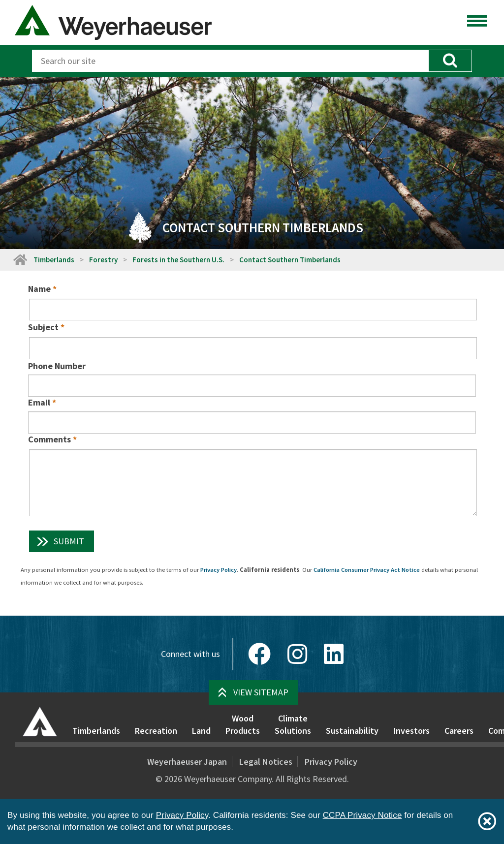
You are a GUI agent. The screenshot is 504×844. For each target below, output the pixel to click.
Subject (43, 327)
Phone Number (57, 366)
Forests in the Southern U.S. (178, 260)
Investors (411, 731)
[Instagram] (297, 654)
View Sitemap (261, 692)
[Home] (20, 260)
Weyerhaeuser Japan (187, 762)
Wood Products (243, 725)
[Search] (230, 61)
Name (39, 289)
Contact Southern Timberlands (290, 260)
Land (201, 731)
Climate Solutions (293, 725)
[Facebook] (259, 654)
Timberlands (54, 260)
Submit (69, 541)
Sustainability (352, 731)
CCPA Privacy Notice (362, 815)
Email (39, 402)
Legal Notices (266, 762)
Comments (49, 439)
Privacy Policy (219, 570)
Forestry (103, 260)
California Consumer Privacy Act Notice (367, 570)
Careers (459, 731)
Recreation (156, 731)
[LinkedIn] (334, 654)
